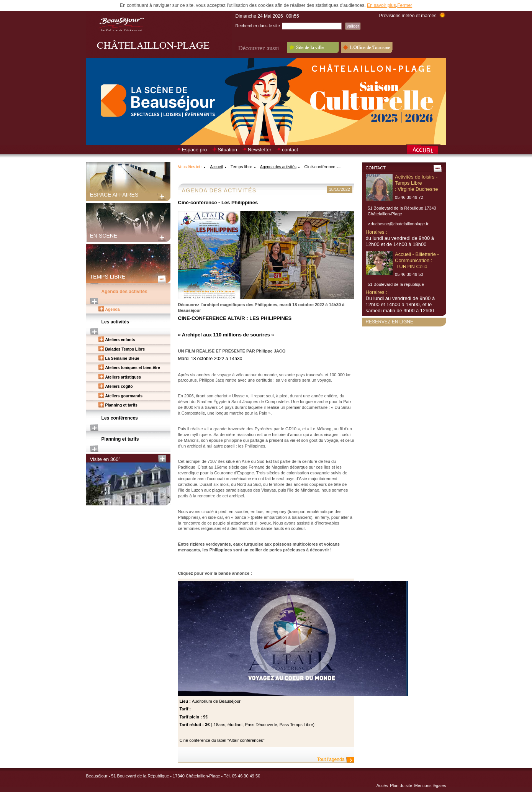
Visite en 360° (105, 459)
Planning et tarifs (121, 405)
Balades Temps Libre (125, 349)
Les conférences (120, 418)
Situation (227, 150)
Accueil (216, 167)
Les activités (115, 322)
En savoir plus (381, 5)
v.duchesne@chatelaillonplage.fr (398, 224)
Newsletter (259, 150)
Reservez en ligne (390, 322)
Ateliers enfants (120, 340)
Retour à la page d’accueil (426, 150)
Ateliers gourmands (124, 396)
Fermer (405, 5)
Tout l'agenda (331, 759)
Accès (382, 785)
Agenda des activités (124, 292)
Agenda (113, 309)
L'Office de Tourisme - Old (367, 48)
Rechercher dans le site (258, 26)
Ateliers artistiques (123, 377)
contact (290, 150)
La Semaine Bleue (122, 358)
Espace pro (195, 150)
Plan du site (401, 785)
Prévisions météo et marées (408, 16)
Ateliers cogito (119, 386)
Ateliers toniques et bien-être (133, 368)
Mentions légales (430, 785)
